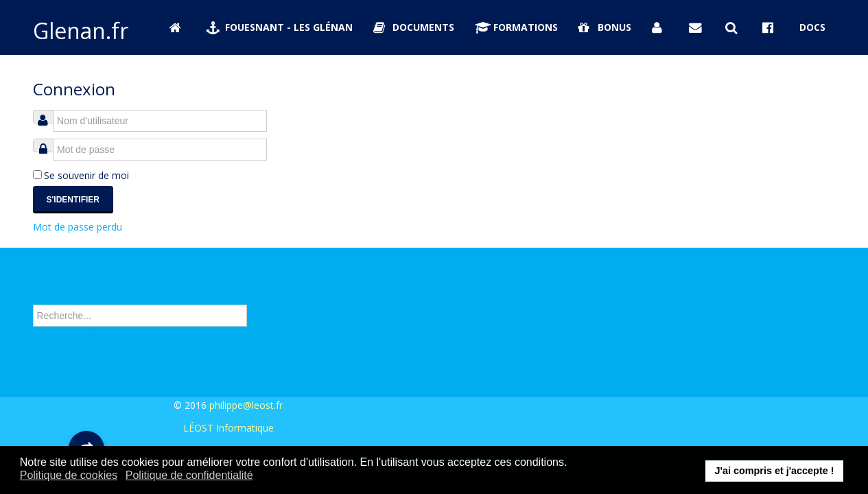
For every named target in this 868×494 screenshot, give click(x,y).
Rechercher (33, 290)
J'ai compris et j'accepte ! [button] (774, 471)
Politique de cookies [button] (69, 475)
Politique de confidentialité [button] (189, 475)
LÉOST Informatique (228, 428)
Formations (517, 27)
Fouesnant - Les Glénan (280, 27)
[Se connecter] (660, 27)
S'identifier (73, 200)
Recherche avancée (76, 335)
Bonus (605, 27)
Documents (414, 27)
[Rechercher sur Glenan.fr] (734, 27)
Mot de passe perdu (78, 227)
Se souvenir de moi (86, 175)
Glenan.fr (81, 31)
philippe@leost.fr (246, 405)
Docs (812, 27)
